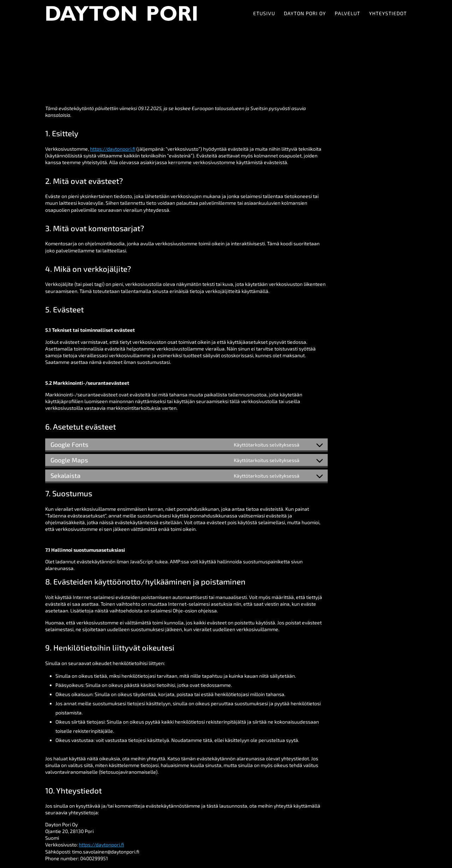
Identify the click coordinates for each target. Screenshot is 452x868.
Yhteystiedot (388, 14)
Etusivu (264, 14)
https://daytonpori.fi (113, 149)
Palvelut (347, 14)
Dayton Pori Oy (305, 14)
